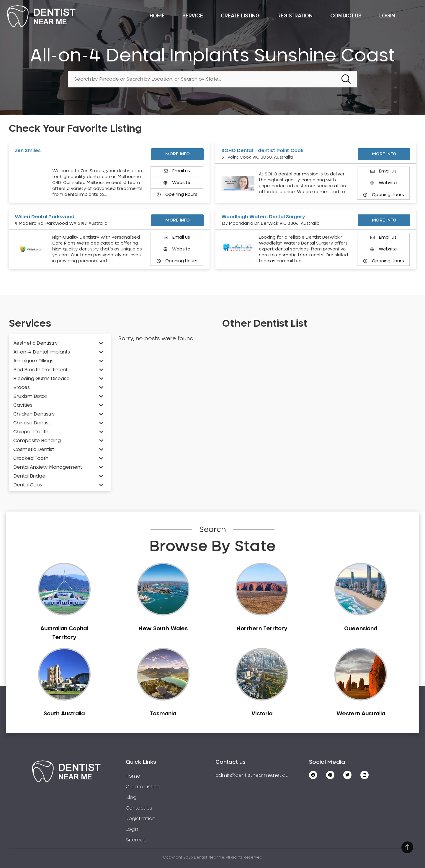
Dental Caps (28, 485)
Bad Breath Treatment (40, 370)
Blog (131, 797)
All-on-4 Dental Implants (42, 352)
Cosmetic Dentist (34, 450)
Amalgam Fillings (33, 361)
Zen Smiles (28, 151)
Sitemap (136, 840)
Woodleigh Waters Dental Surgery (263, 217)
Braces (22, 387)
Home (157, 16)
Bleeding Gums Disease (41, 379)
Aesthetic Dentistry (36, 343)
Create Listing (240, 16)
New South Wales (163, 629)
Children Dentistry (34, 414)
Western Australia (361, 714)
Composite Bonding (37, 441)
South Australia (64, 714)
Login (387, 16)
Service (193, 16)
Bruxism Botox (30, 396)
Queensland (361, 629)
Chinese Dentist (32, 423)
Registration (295, 16)
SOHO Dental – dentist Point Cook (263, 151)
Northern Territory (262, 629)
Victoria (262, 714)
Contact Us (346, 16)
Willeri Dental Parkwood (45, 217)
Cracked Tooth (31, 458)
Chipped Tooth (31, 432)
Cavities (23, 405)
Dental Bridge (29, 476)
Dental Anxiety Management (48, 467)
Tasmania (163, 714)
